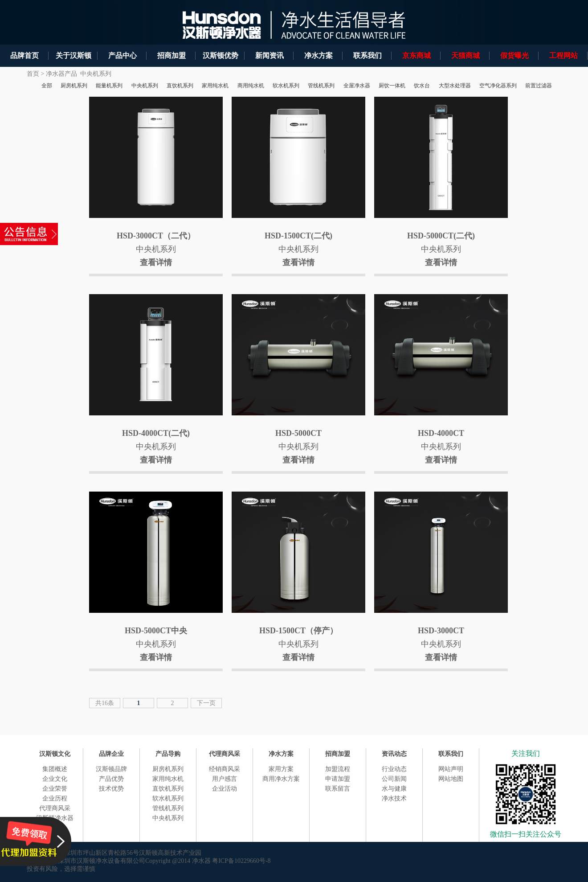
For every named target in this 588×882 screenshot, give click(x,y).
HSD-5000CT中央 (156, 631)
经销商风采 (225, 769)
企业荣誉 (55, 789)
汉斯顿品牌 (111, 769)
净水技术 (394, 798)
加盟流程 (338, 769)
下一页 (206, 703)
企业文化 (55, 779)
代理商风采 (55, 808)
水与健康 (394, 789)
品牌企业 (111, 754)
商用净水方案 (281, 779)
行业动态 (394, 769)
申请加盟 (338, 779)
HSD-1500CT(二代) (298, 236)
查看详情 (156, 263)
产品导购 (168, 754)
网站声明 (451, 769)
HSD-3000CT (441, 631)
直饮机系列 (168, 789)
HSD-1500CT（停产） (298, 631)
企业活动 (225, 789)
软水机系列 (168, 798)
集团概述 (55, 769)
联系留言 (338, 789)
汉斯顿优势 (220, 55)
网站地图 (451, 779)
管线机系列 (168, 808)
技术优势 (111, 789)
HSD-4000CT (441, 433)
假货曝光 (514, 55)
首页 (33, 74)
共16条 (105, 703)
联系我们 (367, 55)
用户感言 (225, 779)
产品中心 (122, 55)
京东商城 (416, 55)
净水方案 (318, 55)
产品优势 (111, 779)
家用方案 (281, 769)
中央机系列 (96, 74)
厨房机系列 (168, 769)
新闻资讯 (269, 55)
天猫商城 (465, 55)
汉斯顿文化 (55, 754)
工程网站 (563, 55)
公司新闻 (394, 779)
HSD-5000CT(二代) (441, 236)
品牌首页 (24, 55)
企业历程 (55, 798)
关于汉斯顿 (73, 55)
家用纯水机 (168, 779)
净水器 (201, 861)
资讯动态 (394, 754)
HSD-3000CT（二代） (156, 236)
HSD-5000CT (298, 433)
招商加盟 (171, 55)
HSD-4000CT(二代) (156, 433)
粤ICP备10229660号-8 (241, 861)
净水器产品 (61, 74)
